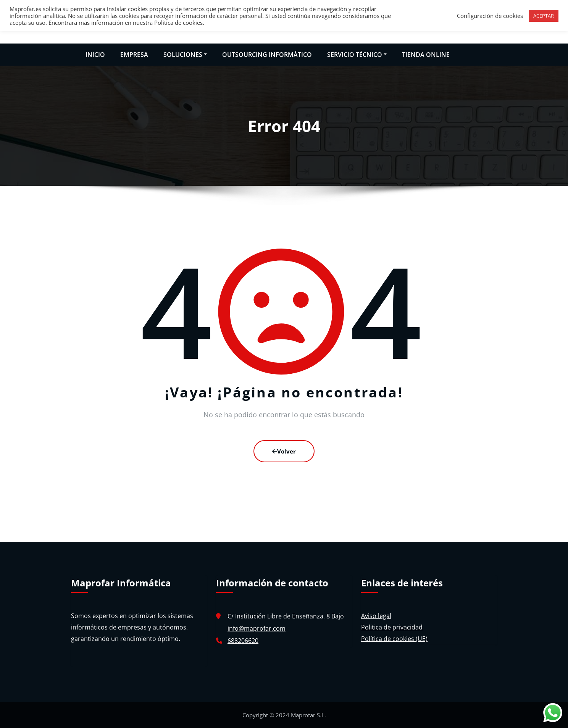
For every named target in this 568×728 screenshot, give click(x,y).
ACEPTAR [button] (544, 16)
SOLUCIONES (185, 55)
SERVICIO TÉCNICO (357, 55)
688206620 (243, 641)
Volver (284, 451)
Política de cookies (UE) (394, 639)
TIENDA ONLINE (426, 55)
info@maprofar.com (257, 628)
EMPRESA (134, 55)
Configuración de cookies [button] (490, 16)
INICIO (95, 55)
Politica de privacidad (392, 627)
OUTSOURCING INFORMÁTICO (267, 55)
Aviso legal (376, 616)
